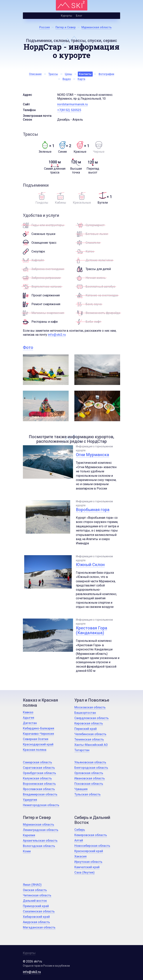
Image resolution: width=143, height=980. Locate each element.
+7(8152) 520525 (69, 110)
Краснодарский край (38, 744)
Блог (79, 16)
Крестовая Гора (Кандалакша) (92, 630)
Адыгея (29, 718)
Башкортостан (85, 713)
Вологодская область (39, 846)
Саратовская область (39, 768)
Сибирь (80, 830)
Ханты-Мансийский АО (91, 745)
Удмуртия (30, 800)
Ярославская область (39, 789)
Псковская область (89, 784)
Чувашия (81, 789)
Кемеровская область (91, 835)
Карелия (29, 835)
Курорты (66, 16)
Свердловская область (92, 718)
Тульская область (88, 794)
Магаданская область (39, 927)
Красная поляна (35, 750)
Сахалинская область (39, 911)
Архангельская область (40, 841)
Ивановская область (90, 778)
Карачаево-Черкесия (38, 734)
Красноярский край (89, 851)
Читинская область (37, 895)
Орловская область (89, 773)
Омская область (35, 890)
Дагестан (30, 723)
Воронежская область (39, 784)
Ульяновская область (90, 762)
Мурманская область (39, 825)
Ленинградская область (41, 830)
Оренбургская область (39, 773)
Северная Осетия (36, 739)
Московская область (90, 707)
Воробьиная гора (93, 510)
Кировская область (89, 723)
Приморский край (36, 906)
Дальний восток (35, 901)
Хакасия (80, 856)
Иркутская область (88, 862)
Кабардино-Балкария (39, 728)
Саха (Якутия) (84, 872)
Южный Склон (90, 565)
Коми (27, 851)
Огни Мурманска (92, 455)
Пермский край (86, 729)
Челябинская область (90, 734)
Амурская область (36, 922)
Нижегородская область (41, 805)
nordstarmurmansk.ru (72, 104)
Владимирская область (40, 794)
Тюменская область (89, 739)
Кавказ (28, 712)
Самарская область (37, 762)
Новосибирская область (92, 846)
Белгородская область (91, 768)
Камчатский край (87, 867)
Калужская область (37, 778)
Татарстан (82, 750)
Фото (28, 347)
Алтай (79, 840)
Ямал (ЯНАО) (32, 885)
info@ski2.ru (57, 335)
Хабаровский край (36, 917)
